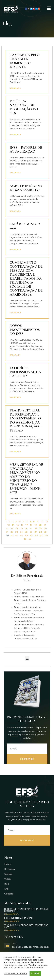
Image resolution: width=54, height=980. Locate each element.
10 (38, 521)
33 (17, 532)
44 (27, 535)
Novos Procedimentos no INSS (25, 330)
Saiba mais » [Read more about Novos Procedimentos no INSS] (15, 355)
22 (7, 528)
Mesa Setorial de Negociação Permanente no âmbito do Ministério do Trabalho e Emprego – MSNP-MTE (26, 479)
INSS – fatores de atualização (26, 150)
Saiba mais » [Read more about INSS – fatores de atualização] (15, 173)
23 (12, 528)
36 (31, 532)
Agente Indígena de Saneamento (26, 188)
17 (27, 525)
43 (22, 535)
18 (31, 525)
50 (30, 539)
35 (26, 532)
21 (45, 525)
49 (25, 539)
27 (31, 528)
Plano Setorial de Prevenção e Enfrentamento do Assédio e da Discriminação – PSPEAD (26, 420)
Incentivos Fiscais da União (19, 918)
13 (8, 525)
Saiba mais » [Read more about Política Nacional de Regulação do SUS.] (15, 134)
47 (41, 535)
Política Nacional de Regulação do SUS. (24, 107)
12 (47, 521)
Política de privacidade (16, 973)
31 (7, 532)
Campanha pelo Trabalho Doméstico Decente (25, 61)
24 (17, 528)
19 (36, 525)
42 (17, 535)
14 (13, 525)
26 (26, 528)
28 (36, 528)
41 (12, 535)
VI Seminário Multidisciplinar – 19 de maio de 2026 (26, 926)
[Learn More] (27, 947)
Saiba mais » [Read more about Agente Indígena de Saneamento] (15, 211)
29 (41, 528)
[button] (27, 659)
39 (45, 532)
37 (36, 532)
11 (42, 521)
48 (46, 535)
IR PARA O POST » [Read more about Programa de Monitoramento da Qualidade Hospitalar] (12, 914)
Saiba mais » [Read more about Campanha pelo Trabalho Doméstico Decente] (15, 88)
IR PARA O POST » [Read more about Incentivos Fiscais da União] (12, 921)
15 (18, 525)
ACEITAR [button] (35, 973)
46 (37, 535)
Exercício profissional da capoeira (25, 372)
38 (40, 532)
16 (22, 525)
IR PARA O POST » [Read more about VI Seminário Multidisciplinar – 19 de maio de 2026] (12, 930)
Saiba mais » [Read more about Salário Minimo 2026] (15, 249)
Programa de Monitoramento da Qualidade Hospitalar (27, 910)
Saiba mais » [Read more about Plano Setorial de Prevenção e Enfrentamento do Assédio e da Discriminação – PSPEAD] (15, 452)
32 (12, 532)
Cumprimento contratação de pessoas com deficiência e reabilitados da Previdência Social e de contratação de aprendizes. (26, 278)
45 (32, 535)
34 (21, 532)
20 (40, 525)
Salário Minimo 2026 (25, 226)
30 (45, 528)
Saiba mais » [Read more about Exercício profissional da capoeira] (15, 397)
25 (21, 528)
